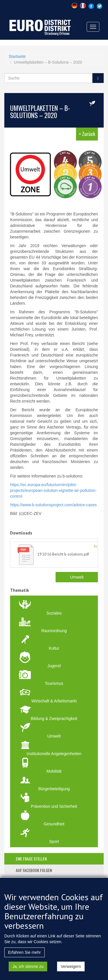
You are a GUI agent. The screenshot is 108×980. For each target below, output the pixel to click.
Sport (54, 841)
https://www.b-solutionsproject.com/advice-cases (53, 505)
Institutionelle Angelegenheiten (54, 754)
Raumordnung (54, 631)
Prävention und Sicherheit (54, 806)
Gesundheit (54, 824)
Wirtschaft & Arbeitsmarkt (54, 701)
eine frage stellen (31, 859)
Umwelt (77, 577)
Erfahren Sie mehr (24, 959)
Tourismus (54, 683)
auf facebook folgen (34, 870)
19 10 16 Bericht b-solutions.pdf (63, 554)
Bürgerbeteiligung (54, 789)
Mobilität (54, 771)
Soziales (54, 613)
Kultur (54, 648)
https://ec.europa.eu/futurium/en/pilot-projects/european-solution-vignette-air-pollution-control (53, 490)
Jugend (54, 666)
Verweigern (71, 973)
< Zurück (87, 134)
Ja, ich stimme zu (28, 973)
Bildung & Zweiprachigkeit (54, 719)
